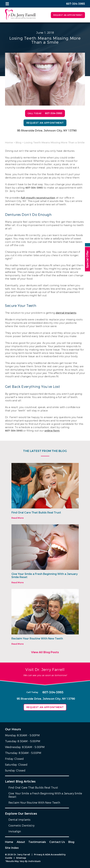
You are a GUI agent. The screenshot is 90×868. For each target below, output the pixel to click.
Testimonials (37, 842)
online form (52, 431)
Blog (19, 143)
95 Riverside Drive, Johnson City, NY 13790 (47, 131)
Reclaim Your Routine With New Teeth (37, 639)
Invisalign (15, 831)
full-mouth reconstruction (38, 198)
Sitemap (21, 858)
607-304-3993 (34, 188)
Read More (18, 518)
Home (9, 143)
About (21, 842)
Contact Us (57, 842)
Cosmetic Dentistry (21, 826)
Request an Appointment (68, 15)
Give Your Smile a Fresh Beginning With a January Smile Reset (45, 576)
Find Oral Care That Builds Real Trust (36, 513)
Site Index (12, 848)
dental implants (66, 313)
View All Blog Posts (45, 652)
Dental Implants (19, 820)
